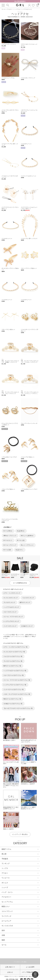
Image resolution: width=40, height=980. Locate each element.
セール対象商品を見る (20, 583)
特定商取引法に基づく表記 (25, 976)
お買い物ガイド (10, 967)
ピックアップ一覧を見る (20, 834)
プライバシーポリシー (14, 976)
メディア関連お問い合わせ (30, 972)
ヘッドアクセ (17, 9)
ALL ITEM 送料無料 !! (20, 1)
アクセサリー (10, 9)
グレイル (4, 9)
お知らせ (10, 972)
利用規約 (6, 976)
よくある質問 (30, 967)
